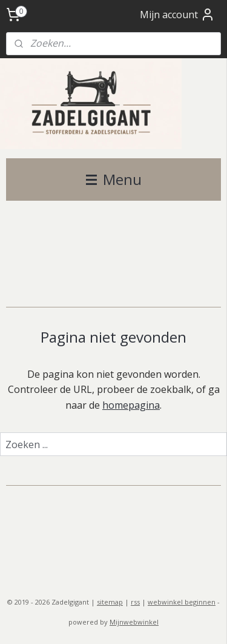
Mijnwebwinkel (134, 622)
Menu (114, 179)
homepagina (131, 405)
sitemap (110, 602)
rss (135, 602)
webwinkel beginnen (182, 602)
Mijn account (177, 15)
